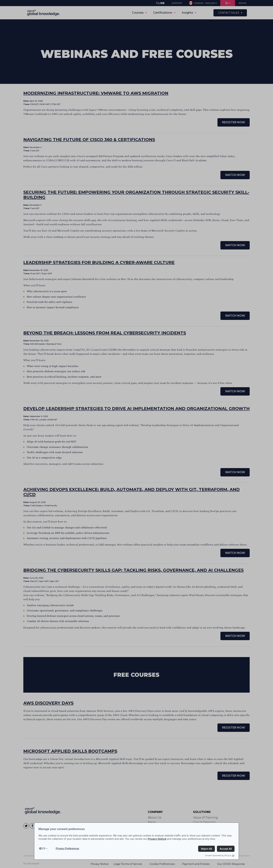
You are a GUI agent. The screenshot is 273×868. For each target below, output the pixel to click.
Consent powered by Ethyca (220, 855)
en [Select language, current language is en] (44, 848)
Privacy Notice (157, 839)
